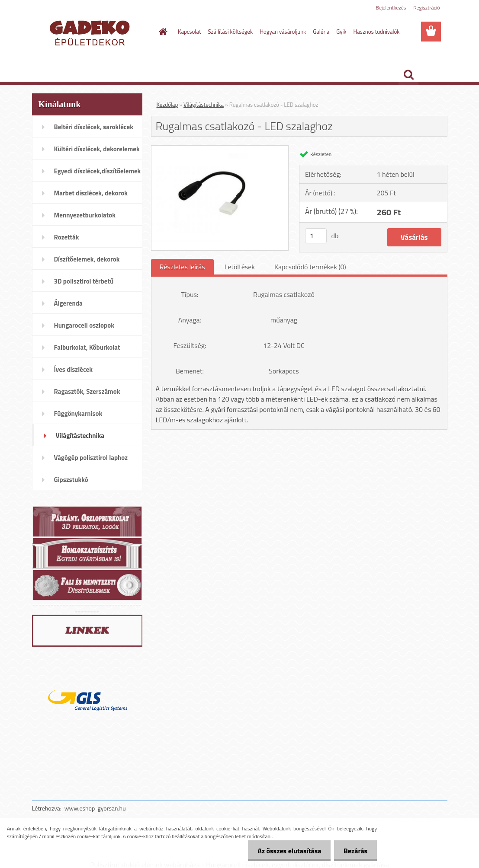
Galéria (321, 32)
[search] (408, 75)
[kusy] (316, 236)
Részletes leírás (182, 267)
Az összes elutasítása (285, 851)
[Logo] (92, 32)
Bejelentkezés (391, 8)
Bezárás (354, 851)
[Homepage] (161, 32)
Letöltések (240, 267)
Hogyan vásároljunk (283, 32)
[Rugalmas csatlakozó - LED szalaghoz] (220, 149)
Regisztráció (426, 8)
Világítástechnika (204, 105)
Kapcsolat (189, 32)
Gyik (341, 32)
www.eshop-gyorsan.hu (95, 808)
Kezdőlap (167, 105)
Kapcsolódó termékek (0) (310, 267)
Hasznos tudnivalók (377, 32)
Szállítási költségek (230, 32)
